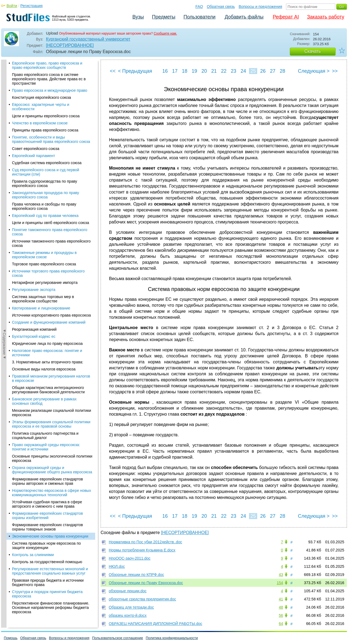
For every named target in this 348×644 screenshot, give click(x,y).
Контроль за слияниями (33, 189)
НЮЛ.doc (117, 566)
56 (281, 615)
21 (214, 71)
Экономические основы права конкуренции (50, 171)
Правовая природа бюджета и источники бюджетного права (48, 217)
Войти (12, 6)
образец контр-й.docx (128, 615)
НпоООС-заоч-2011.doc (130, 558)
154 (280, 583)
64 (281, 624)
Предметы (164, 17)
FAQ (199, 7)
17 (175, 71)
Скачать (313, 51)
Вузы (138, 17)
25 (253, 71)
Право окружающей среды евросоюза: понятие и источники (46, 82)
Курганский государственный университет (88, 39)
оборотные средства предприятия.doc (142, 599)
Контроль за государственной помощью (47, 197)
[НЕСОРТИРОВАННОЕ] (70, 45)
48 (281, 607)
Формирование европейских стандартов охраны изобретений (47, 150)
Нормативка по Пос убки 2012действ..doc (145, 542)
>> (335, 71)
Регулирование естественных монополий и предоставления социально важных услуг (50, 206)
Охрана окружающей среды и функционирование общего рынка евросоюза (52, 105)
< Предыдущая (135, 71)
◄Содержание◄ (4, 155)
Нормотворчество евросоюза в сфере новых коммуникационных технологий (52, 127)
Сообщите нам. (165, 33)
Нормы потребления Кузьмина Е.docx (142, 550)
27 (273, 71)
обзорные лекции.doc (128, 591)
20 (204, 71)
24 (243, 71)
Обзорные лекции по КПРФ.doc (136, 575)
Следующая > (314, 71)
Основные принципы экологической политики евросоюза (52, 93)
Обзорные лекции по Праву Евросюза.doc (146, 583)
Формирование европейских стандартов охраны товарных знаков (47, 162)
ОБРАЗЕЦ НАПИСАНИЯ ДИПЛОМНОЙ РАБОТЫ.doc (156, 624)
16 (165, 71)
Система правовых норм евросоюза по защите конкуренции (46, 180)
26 (263, 71)
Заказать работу (326, 17)
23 (234, 71)
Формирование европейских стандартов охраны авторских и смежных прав (47, 116)
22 (224, 71)
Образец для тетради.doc (131, 607)
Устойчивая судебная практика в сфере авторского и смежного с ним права (47, 139)
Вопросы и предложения (260, 7)
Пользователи (199, 17)
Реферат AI (286, 17)
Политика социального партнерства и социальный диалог (45, 70)
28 (282, 71)
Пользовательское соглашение (118, 638)
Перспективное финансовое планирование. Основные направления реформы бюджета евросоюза (51, 242)
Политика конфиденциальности (172, 638)
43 (281, 575)
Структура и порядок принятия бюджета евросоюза (47, 229)
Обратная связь (221, 7)
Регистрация (32, 6)
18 (185, 71)
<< (113, 71)
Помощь (11, 638)
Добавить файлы (244, 17)
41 (281, 599)
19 (194, 71)
